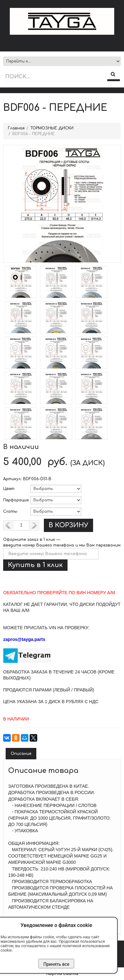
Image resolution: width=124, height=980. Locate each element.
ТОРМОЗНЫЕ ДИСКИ (52, 128)
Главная (16, 128)
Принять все (56, 964)
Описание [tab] (21, 754)
